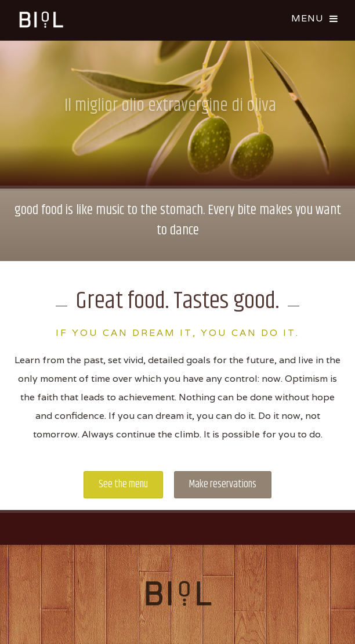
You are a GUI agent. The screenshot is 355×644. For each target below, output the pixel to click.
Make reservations (223, 484)
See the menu (123, 484)
